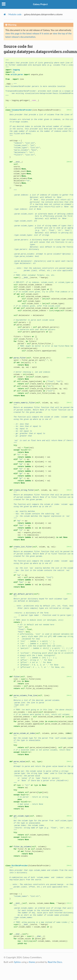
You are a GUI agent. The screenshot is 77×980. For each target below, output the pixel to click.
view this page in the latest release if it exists (27, 34)
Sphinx (17, 962)
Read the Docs (55, 962)
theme (32, 962)
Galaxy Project (40, 4)
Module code (15, 14)
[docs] (69, 110)
